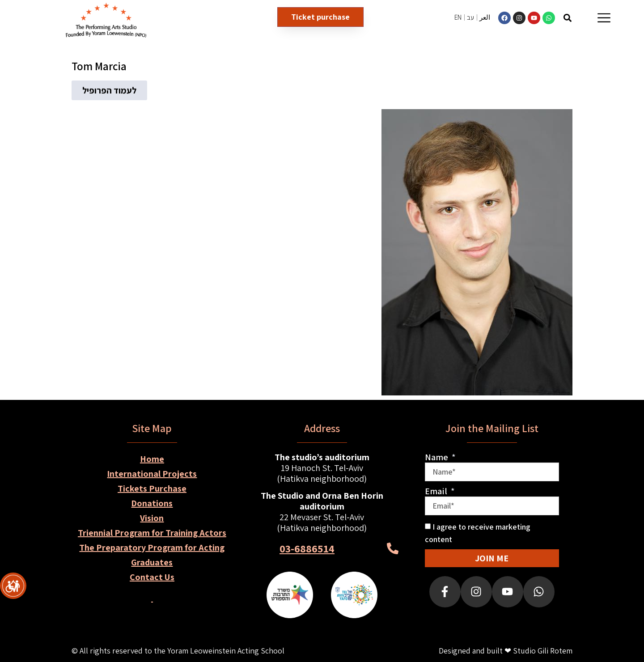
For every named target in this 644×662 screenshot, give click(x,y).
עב (470, 17)
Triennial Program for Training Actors (152, 533)
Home (152, 459)
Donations (152, 503)
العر (485, 17)
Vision (152, 518)
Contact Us (152, 577)
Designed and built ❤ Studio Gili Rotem (506, 651)
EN (458, 17)
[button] (568, 18)
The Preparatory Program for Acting (152, 547)
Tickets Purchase (152, 488)
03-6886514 (307, 548)
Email (437, 491)
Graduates (152, 562)
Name (437, 457)
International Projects (152, 474)
